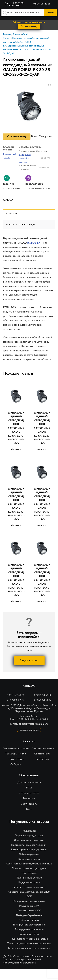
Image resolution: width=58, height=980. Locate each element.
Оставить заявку (29, 26)
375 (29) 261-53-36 (41, 4)
